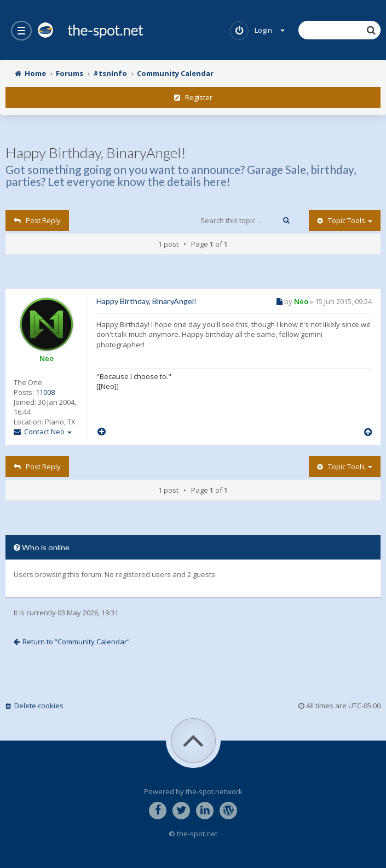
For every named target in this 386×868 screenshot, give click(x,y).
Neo (47, 358)
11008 (45, 392)
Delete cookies (34, 706)
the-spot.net (90, 30)
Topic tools (345, 220)
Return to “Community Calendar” (72, 642)
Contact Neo (43, 432)
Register (193, 97)
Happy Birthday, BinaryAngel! (96, 153)
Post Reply (37, 220)
